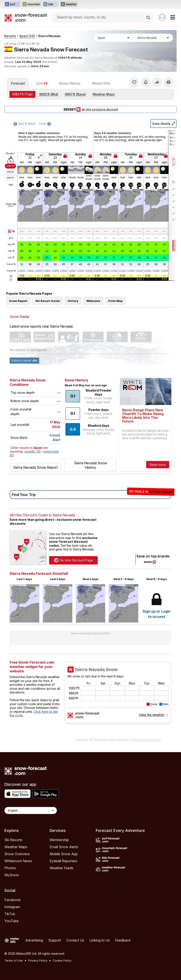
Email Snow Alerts (64, 847)
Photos (10, 868)
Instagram (12, 907)
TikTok (10, 914)
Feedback (123, 940)
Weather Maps (104, 94)
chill (11, 258)
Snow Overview (17, 854)
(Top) (22, 94)
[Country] (114, 38)
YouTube (12, 921)
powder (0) (33, 451)
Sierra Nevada (49, 36)
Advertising (34, 940)
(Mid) (49, 94)
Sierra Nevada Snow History (90, 465)
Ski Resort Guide (48, 301)
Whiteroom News (18, 861)
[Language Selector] (31, 810)
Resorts (10, 36)
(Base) (75, 94)
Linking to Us (100, 940)
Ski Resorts (13, 840)
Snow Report (18, 301)
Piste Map (115, 301)
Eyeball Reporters (63, 861)
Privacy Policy (38, 960)
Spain (27, 36)
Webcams (93, 301)
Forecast (18, 83)
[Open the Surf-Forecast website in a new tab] (12, 4)
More (11, 206)
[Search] (149, 18)
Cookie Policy (62, 960)
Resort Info (101, 83)
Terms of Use (14, 960)
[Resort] (153, 38)
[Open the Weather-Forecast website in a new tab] (69, 4)
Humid (11, 264)
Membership (59, 840)
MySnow (12, 875)
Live (42, 83)
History (73, 301)
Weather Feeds (61, 868)
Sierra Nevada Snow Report (35, 467)
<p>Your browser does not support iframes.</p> (118, 699)
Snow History (70, 83)
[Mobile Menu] (173, 17)
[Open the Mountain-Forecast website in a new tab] (31, 4)
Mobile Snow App (64, 854)
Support (55, 940)
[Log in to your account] (162, 17)
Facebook (12, 900)
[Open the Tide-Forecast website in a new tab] (51, 4)
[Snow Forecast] (26, 17)
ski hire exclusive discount (90, 109)
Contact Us (75, 940)
